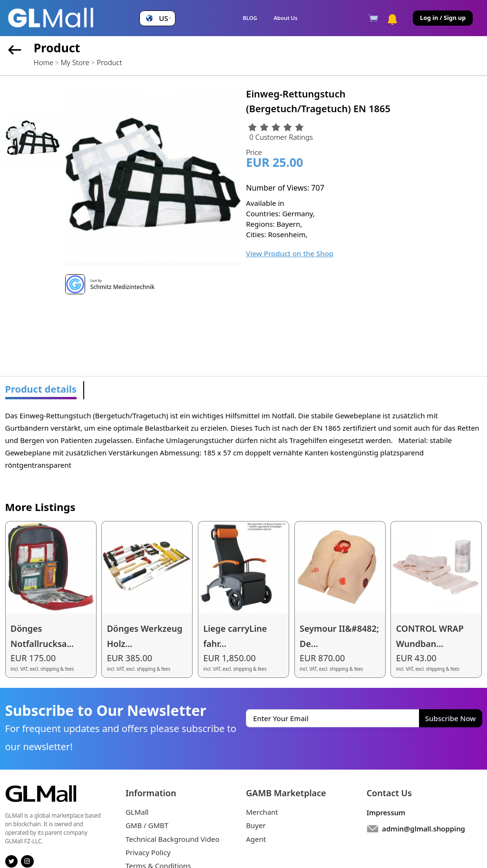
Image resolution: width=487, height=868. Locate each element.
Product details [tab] (41, 389)
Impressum (386, 812)
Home (44, 62)
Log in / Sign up (443, 18)
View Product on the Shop (290, 253)
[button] (157, 18)
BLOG (250, 18)
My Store (75, 62)
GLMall (137, 812)
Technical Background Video (173, 839)
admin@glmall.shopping (424, 829)
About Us (286, 18)
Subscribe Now (450, 718)
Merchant (262, 812)
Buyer (256, 825)
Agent (256, 839)
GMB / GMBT (147, 825)
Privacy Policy (148, 852)
